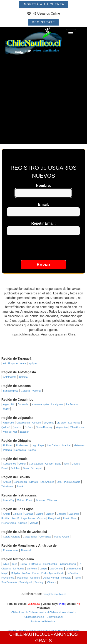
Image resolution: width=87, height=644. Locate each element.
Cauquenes (10, 464)
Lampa (43, 569)
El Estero (8, 445)
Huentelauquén (40, 404)
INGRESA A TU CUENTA (43, 4)
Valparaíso (62, 427)
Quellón (23, 523)
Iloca (66, 464)
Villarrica (52, 500)
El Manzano (22, 445)
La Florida (19, 569)
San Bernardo (9, 582)
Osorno (41, 518)
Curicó (49, 464)
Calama (23, 377)
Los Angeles (47, 482)
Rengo (32, 450)
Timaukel (26, 550)
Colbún (22, 464)
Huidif (15, 518)
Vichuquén (37, 468)
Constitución (36, 464)
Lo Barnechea (73, 569)
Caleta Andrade (12, 537)
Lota (59, 482)
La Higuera (57, 404)
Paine (35, 573)
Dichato (34, 482)
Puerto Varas (9, 523)
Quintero (17, 427)
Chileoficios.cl (19, 612)
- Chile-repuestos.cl (38, 612)
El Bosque (35, 564)
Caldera (25, 391)
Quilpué (6, 427)
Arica (23, 363)
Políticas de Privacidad (43, 621)
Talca (26, 468)
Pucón (30, 500)
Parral (5, 468)
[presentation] (43, 249)
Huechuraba (50, 564)
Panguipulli (54, 518)
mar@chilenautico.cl (54, 594)
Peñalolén (72, 573)
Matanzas (79, 445)
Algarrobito (9, 404)
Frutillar (6, 518)
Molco (20, 500)
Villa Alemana (78, 427)
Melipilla (15, 573)
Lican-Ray (9, 500)
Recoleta (66, 578)
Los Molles (74, 423)
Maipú (5, 573)
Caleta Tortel (30, 537)
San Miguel (26, 582)
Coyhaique (46, 537)
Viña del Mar (10, 432)
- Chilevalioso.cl (53, 617)
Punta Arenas (11, 550)
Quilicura (35, 578)
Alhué (6, 564)
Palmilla (8, 450)
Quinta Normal (51, 578)
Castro (39, 514)
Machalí (67, 445)
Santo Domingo (45, 427)
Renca (77, 578)
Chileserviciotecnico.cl (61, 612)
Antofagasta (10, 377)
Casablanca (23, 423)
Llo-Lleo (61, 423)
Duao (58, 464)
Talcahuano (8, 486)
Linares (76, 464)
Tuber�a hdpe (59, 631)
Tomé (20, 486)
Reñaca (29, 427)
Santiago (39, 582)
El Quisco (49, 423)
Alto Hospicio (10, 363)
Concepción (20, 482)
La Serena (72, 404)
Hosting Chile (15, 631)
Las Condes (56, 569)
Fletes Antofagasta (40, 631)
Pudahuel (22, 578)
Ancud (7, 514)
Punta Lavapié (72, 482)
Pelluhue (16, 468)
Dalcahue (74, 514)
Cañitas (29, 514)
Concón (37, 423)
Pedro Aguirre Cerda (53, 573)
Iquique (33, 363)
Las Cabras (53, 445)
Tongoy (5, 409)
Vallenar (37, 391)
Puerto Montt (70, 518)
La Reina (32, 569)
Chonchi (61, 514)
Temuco (40, 500)
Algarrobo (9, 423)
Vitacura (52, 582)
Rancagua (20, 450)
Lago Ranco (28, 518)
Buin (15, 564)
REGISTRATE (43, 22)
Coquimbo (23, 404)
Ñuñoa (26, 573)
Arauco (7, 482)
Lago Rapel (38, 445)
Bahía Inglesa (11, 391)
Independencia (68, 564)
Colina (23, 564)
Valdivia (34, 523)
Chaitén (50, 514)
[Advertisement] (43, 100)
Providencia (8, 578)
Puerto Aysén (61, 537)
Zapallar (24, 432)
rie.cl (26, 631)
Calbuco (17, 514)
